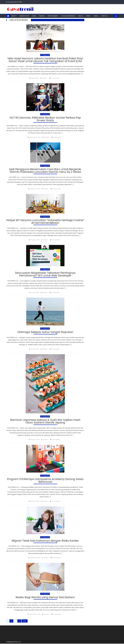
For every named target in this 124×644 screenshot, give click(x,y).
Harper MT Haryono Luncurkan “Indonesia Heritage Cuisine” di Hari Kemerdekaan (45, 222)
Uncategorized (45, 55)
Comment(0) (55, 78)
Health (80, 16)
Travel (96, 16)
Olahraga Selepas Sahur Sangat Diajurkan (45, 333)
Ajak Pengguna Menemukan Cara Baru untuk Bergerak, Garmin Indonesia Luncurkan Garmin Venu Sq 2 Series (45, 171)
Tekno (88, 16)
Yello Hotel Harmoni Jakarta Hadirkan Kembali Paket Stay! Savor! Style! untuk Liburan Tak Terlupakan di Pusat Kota (45, 60)
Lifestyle (104, 16)
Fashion (42, 16)
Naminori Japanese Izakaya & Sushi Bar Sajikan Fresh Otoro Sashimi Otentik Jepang (45, 422)
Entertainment (53, 16)
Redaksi (45, 78)
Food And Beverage (68, 16)
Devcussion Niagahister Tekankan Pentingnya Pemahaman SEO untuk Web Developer (45, 275)
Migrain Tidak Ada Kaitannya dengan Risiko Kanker (45, 541)
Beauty (14, 16)
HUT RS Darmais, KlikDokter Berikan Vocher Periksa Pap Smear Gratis (45, 119)
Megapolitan (24, 16)
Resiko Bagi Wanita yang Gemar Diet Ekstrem (45, 598)
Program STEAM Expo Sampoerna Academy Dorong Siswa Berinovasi (45, 481)
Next (25, 621)
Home (34, 16)
